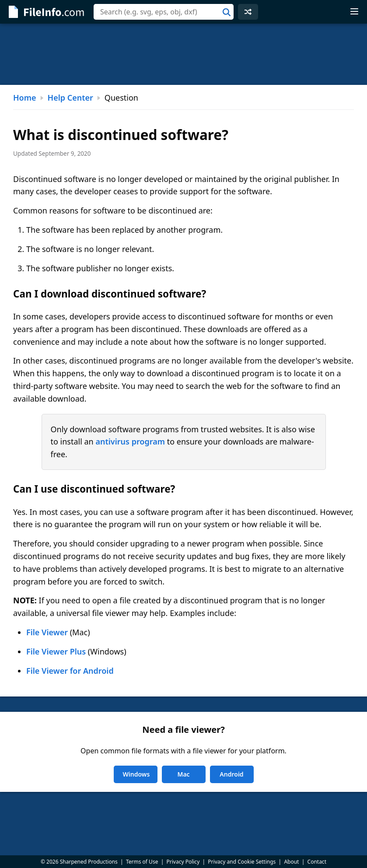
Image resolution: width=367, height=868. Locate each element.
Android (231, 774)
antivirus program (130, 441)
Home (25, 98)
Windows (136, 774)
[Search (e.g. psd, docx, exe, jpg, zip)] (164, 12)
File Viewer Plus (56, 651)
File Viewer (47, 632)
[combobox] (164, 12)
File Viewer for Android (70, 671)
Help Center (70, 98)
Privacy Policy (183, 862)
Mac (183, 774)
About (291, 862)
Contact (317, 862)
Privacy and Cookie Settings (242, 862)
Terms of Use (142, 862)
